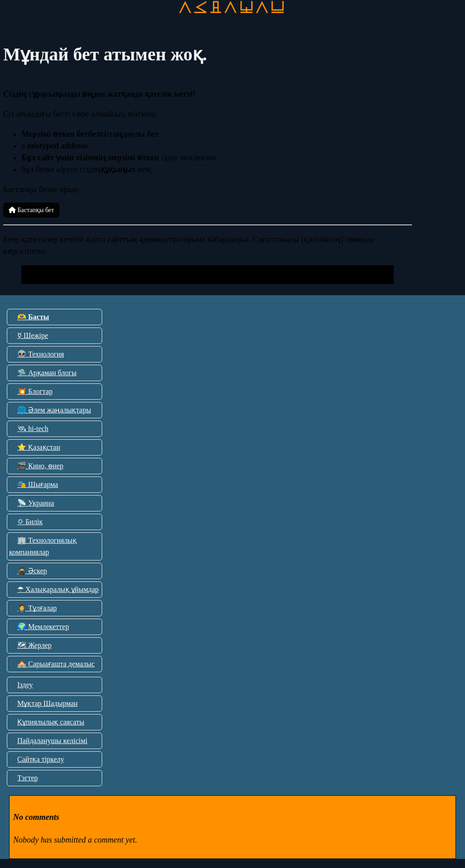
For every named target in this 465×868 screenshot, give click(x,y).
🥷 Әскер (32, 571)
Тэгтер (27, 778)
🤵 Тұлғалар (37, 608)
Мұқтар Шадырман (47, 703)
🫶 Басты (33, 317)
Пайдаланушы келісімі (52, 741)
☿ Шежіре (33, 335)
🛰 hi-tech (33, 429)
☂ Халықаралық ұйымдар (58, 589)
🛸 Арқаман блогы (47, 373)
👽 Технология (41, 354)
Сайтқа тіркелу (41, 759)
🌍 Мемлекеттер (43, 627)
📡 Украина (36, 503)
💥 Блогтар (35, 391)
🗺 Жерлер (35, 645)
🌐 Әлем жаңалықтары (54, 410)
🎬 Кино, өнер (40, 466)
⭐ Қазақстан (39, 447)
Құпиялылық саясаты (51, 722)
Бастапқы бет (31, 210)
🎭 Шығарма (38, 484)
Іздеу (25, 685)
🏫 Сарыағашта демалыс (56, 664)
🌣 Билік (30, 522)
